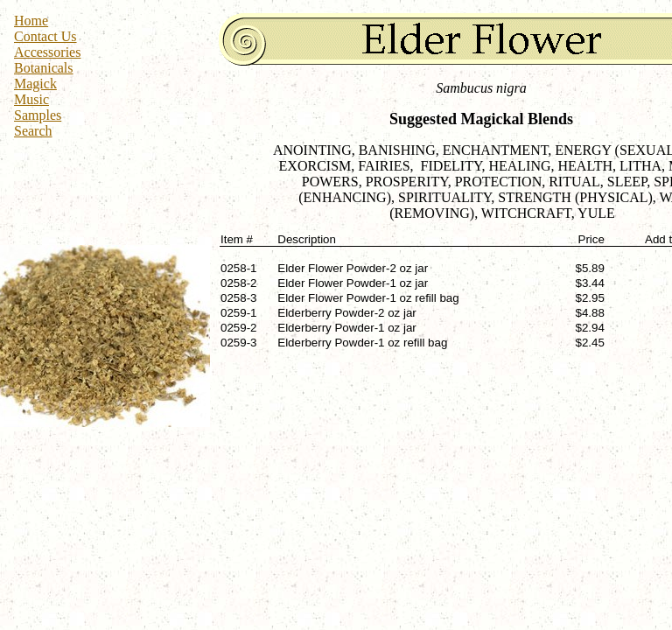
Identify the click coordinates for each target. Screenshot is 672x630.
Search (33, 131)
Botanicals (44, 68)
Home (31, 21)
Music (31, 99)
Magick (35, 84)
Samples (38, 115)
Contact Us (45, 36)
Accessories (47, 52)
